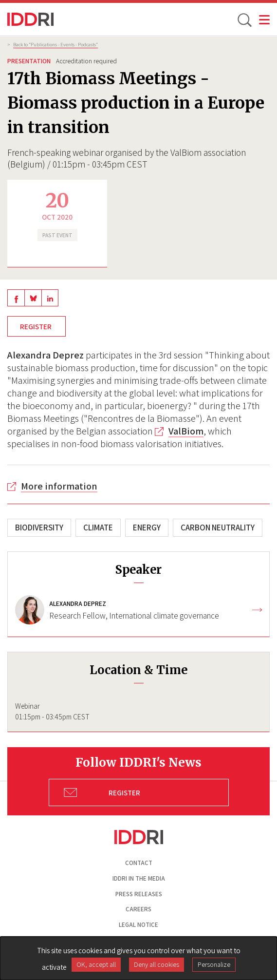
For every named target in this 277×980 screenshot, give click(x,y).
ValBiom (186, 431)
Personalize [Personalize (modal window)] (214, 964)
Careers (138, 909)
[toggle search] (244, 19)
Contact (139, 863)
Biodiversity (39, 528)
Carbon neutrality (218, 528)
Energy (147, 528)
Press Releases (139, 894)
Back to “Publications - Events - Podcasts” (55, 44)
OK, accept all (96, 964)
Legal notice (138, 925)
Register (37, 326)
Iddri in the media (139, 878)
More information (59, 486)
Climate (98, 528)
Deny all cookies (157, 964)
